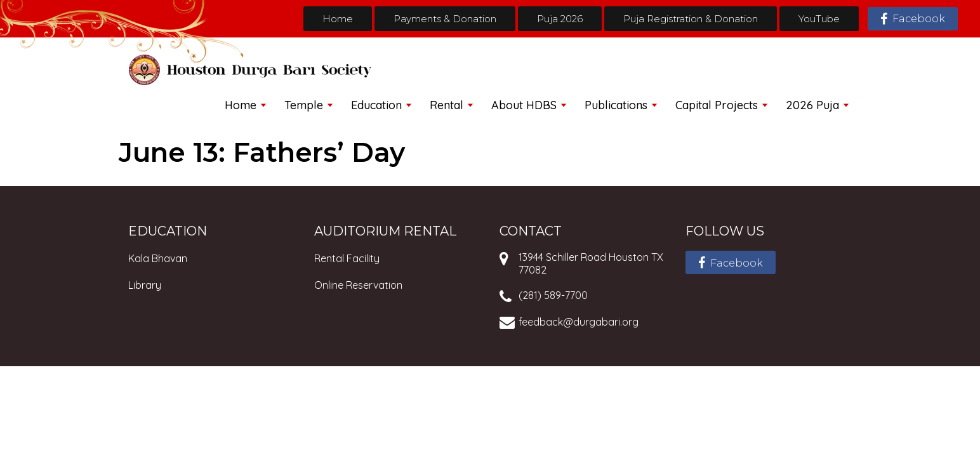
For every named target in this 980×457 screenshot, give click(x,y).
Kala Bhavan (158, 258)
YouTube (819, 19)
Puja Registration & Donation (691, 19)
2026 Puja (812, 105)
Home (338, 19)
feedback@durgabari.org (579, 322)
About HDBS (524, 105)
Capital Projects (717, 105)
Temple (304, 105)
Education (376, 105)
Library (145, 285)
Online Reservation (358, 285)
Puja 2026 (560, 19)
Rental (447, 105)
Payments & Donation (445, 19)
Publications (616, 105)
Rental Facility (347, 258)
